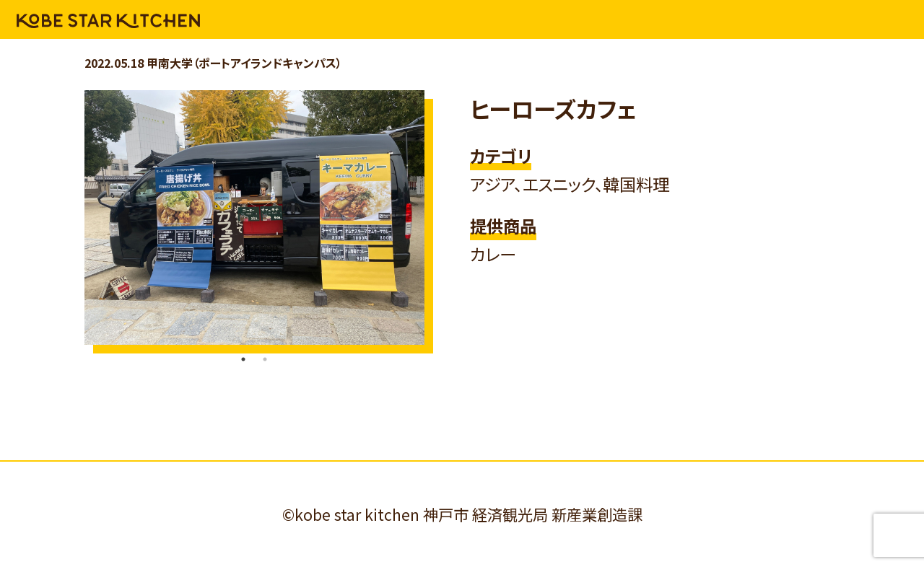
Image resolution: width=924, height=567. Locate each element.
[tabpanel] (254, 217)
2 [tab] (265, 359)
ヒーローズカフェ (553, 109)
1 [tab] (243, 359)
